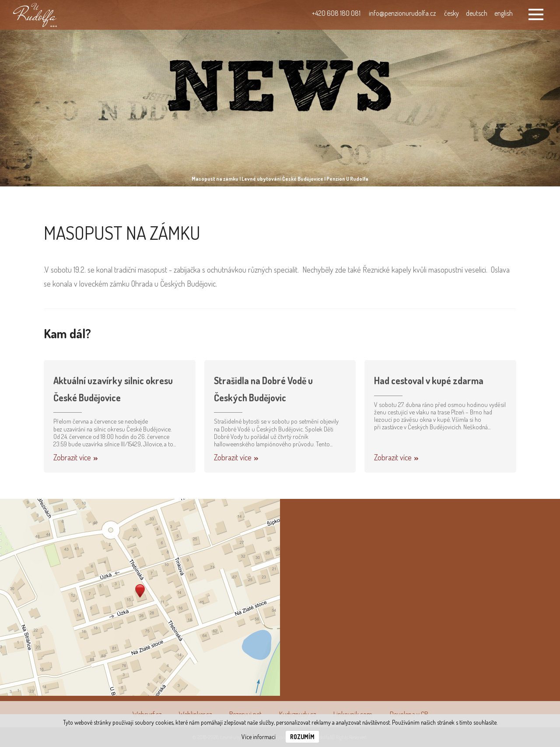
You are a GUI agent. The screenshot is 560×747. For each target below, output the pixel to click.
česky (451, 13)
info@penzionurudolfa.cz (402, 13)
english (504, 13)
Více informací (259, 737)
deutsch (477, 13)
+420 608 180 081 (336, 13)
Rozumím (302, 737)
